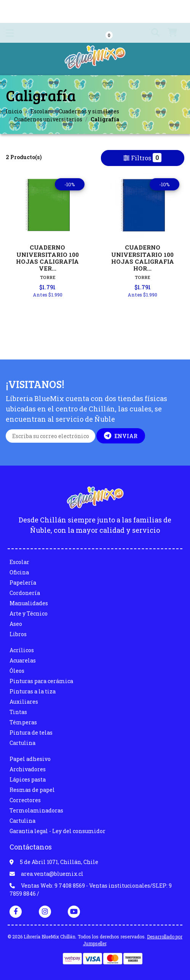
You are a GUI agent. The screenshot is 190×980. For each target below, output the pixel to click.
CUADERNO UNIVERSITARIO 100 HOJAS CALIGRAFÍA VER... (47, 258)
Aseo (16, 624)
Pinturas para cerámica (41, 681)
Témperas (23, 722)
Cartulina (22, 743)
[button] (151, 33)
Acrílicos (22, 650)
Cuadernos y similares (89, 111)
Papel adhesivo (30, 759)
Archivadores (28, 769)
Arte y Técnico (29, 613)
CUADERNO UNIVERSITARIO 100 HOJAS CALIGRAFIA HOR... (143, 258)
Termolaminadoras (36, 810)
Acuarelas (23, 660)
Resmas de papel (32, 790)
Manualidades (29, 603)
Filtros (142, 158)
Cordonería (25, 593)
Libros (18, 634)
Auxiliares (24, 702)
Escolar (40, 111)
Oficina (19, 572)
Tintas (18, 712)
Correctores (25, 800)
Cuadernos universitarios (48, 119)
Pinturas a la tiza (33, 691)
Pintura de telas (31, 733)
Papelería (23, 583)
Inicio (14, 111)
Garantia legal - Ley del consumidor (57, 831)
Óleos (17, 671)
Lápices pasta (28, 779)
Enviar (121, 436)
